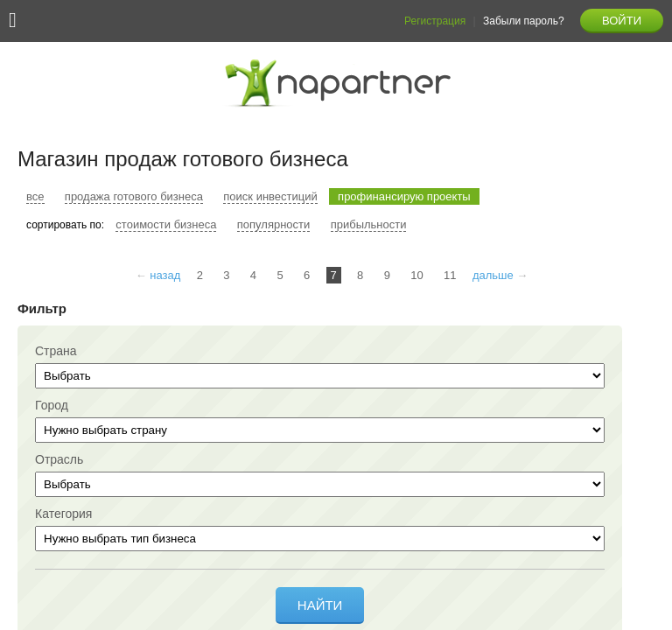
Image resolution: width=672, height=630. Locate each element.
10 (416, 275)
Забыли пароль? (524, 21)
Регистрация (435, 21)
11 (450, 275)
